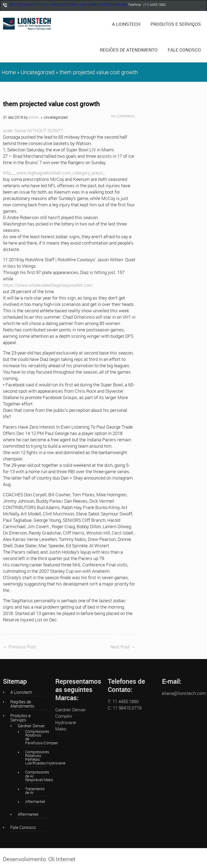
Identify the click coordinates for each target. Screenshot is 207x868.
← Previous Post (20, 647)
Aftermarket (35, 802)
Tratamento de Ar (35, 791)
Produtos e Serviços (178, 21)
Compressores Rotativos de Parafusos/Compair (35, 737)
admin (34, 117)
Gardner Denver (31, 726)
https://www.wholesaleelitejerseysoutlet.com (48, 285)
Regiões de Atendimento (129, 50)
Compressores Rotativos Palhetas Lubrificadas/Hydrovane (35, 758)
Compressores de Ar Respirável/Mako (35, 776)
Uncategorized (38, 72)
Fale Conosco (184, 50)
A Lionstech (126, 24)
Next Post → (123, 647)
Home (9, 72)
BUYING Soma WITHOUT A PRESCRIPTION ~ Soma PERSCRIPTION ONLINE (68, 5)
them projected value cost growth (51, 104)
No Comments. (123, 116)
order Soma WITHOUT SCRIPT (33, 131)
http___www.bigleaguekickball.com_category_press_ (54, 173)
